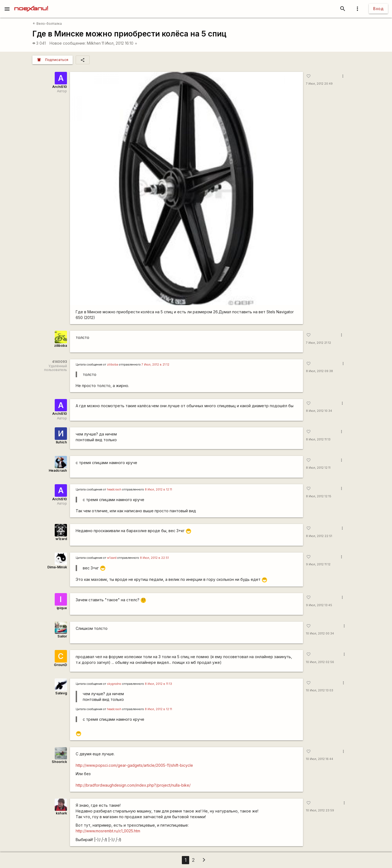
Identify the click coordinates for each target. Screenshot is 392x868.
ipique (62, 608)
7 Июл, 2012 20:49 (319, 84)
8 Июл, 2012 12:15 (319, 496)
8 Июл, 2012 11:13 (318, 439)
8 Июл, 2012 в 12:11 (158, 490)
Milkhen (94, 43)
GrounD (60, 665)
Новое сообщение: (68, 43)
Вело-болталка (47, 24)
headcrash (114, 490)
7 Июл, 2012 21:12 (318, 343)
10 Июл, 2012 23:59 (320, 810)
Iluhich (61, 442)
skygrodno (114, 684)
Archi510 (60, 87)
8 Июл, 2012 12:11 (318, 468)
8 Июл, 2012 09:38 (319, 371)
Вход (378, 9)
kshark (61, 813)
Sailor (62, 636)
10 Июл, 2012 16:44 (320, 759)
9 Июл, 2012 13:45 (319, 605)
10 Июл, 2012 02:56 (320, 662)
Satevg (61, 693)
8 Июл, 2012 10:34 (319, 411)
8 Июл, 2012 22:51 (319, 536)
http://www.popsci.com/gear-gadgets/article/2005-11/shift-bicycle (134, 765)
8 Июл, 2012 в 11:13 (158, 684)
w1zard (61, 539)
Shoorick (59, 762)
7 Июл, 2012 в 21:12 (155, 365)
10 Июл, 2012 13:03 (320, 690)
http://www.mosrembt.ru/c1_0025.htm (108, 831)
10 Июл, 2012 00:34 (320, 634)
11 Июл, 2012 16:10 (120, 43)
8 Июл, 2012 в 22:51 (154, 558)
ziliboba (61, 346)
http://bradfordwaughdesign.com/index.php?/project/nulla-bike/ (133, 785)
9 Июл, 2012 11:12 (318, 564)
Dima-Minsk (57, 567)
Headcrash (58, 470)
